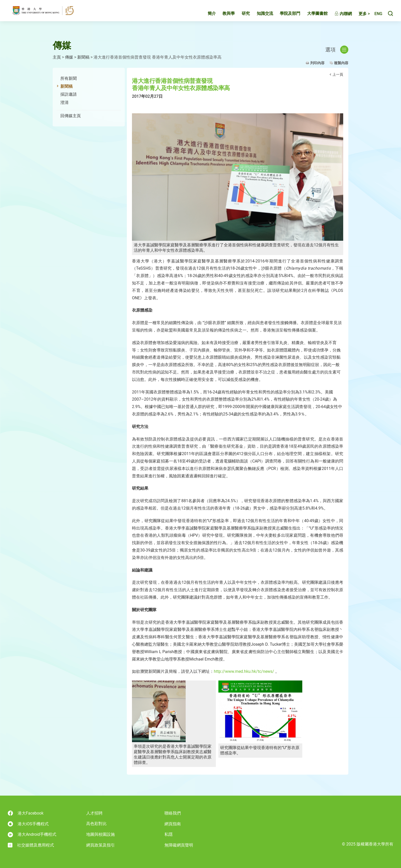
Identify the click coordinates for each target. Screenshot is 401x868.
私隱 (169, 834)
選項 (337, 50)
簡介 (206, 17)
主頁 (57, 57)
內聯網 (338, 17)
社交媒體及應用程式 (31, 845)
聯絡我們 (173, 813)
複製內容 (341, 63)
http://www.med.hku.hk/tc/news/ (244, 671)
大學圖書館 (312, 17)
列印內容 (317, 63)
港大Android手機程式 (32, 835)
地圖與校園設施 (101, 834)
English (376, 17)
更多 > (359, 17)
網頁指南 (173, 824)
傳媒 (69, 57)
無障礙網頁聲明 (179, 845)
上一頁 (338, 74)
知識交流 (260, 17)
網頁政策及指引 (101, 845)
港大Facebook (26, 813)
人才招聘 (94, 813)
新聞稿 (83, 57)
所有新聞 (69, 78)
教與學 (223, 17)
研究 (240, 17)
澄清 (64, 102)
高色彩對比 (96, 824)
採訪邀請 (69, 94)
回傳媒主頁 (71, 116)
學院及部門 (285, 17)
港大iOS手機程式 (28, 824)
